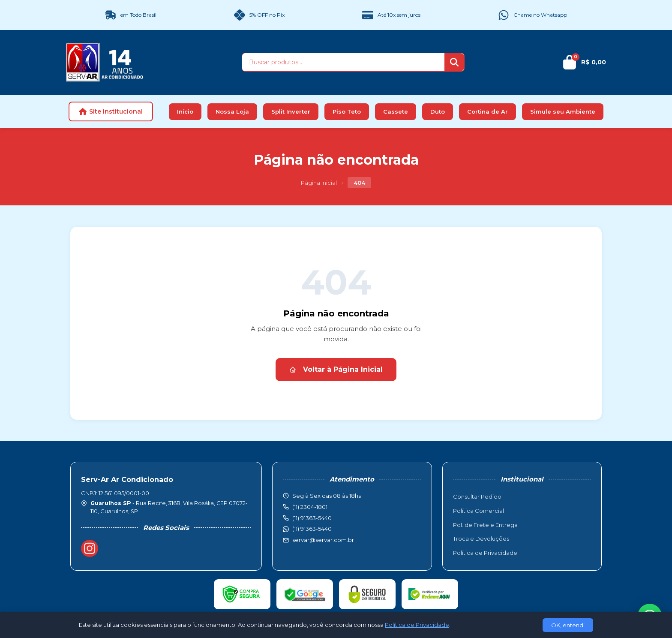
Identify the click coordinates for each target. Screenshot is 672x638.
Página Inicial (319, 183)
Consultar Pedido (477, 497)
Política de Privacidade (485, 553)
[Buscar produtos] (343, 62)
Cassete (396, 111)
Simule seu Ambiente (563, 111)
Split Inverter (291, 111)
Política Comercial (478, 511)
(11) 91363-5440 (312, 529)
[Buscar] (454, 62)
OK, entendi (568, 625)
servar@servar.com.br (323, 540)
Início (185, 111)
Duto (438, 111)
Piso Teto (347, 111)
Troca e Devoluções (481, 539)
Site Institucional (111, 111)
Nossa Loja (232, 111)
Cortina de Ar (487, 111)
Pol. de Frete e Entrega (485, 525)
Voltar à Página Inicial (336, 369)
